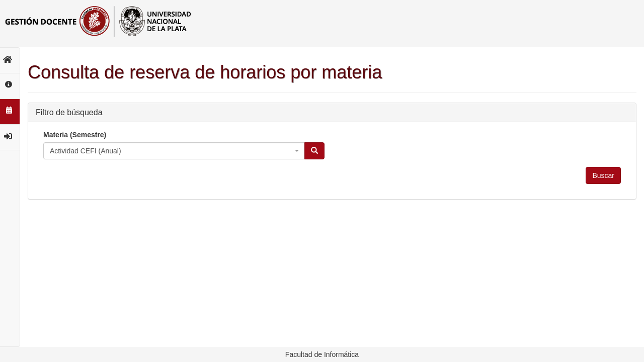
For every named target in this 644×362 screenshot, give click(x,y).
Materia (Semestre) (75, 135)
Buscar (603, 175)
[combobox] (174, 151)
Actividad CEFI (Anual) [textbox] (86, 151)
